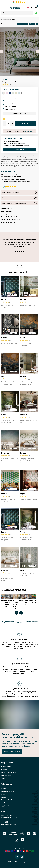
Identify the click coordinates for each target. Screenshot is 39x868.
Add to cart (26, 124)
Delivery (4, 788)
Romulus (5, 453)
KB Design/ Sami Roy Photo (16, 605)
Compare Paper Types (19, 113)
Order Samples (20, 150)
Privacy (4, 797)
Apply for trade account (10, 806)
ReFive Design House (8, 603)
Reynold (24, 494)
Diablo (4, 338)
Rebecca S (32, 602)
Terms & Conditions (8, 800)
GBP (29, 8)
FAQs (3, 794)
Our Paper (5, 770)
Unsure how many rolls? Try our (20, 131)
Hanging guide (6, 776)
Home (3, 20)
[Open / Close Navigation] (3, 8)
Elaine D (11, 602)
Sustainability (6, 767)
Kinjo (3, 601)
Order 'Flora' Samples (12, 751)
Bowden (24, 453)
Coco (4, 415)
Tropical (8, 20)
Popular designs (23, 24)
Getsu (4, 376)
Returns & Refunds (8, 791)
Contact (4, 803)
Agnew (23, 376)
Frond (4, 300)
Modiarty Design (28, 602)
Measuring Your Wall (9, 773)
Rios (22, 570)
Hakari (23, 338)
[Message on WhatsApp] (36, 13)
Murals (32, 24)
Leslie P (19, 602)
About (4, 779)
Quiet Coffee (35, 602)
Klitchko (24, 415)
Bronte (23, 300)
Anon (23, 601)
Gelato (4, 494)
